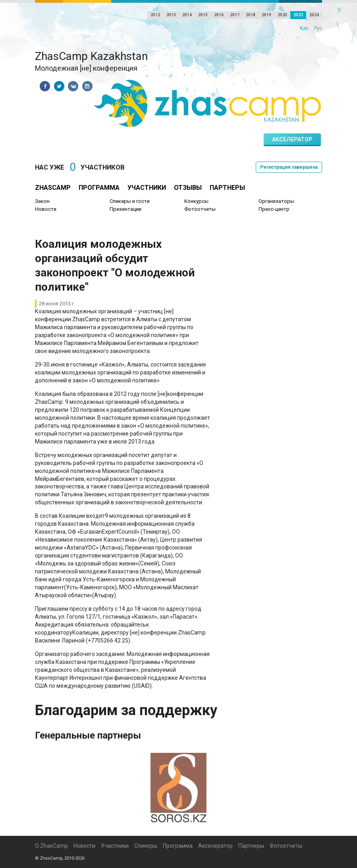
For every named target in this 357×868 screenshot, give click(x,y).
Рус (318, 28)
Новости (46, 209)
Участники (147, 188)
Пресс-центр (274, 209)
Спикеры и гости (130, 201)
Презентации (125, 209)
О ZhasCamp (51, 846)
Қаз (304, 28)
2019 (266, 15)
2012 (155, 15)
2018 (251, 15)
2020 (282, 15)
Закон (42, 201)
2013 (171, 15)
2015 (203, 15)
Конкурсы (196, 201)
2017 (235, 15)
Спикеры (146, 846)
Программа (99, 188)
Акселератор (292, 139)
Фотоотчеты (200, 209)
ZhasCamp (53, 188)
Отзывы (188, 188)
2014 (187, 15)
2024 (314, 15)
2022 (298, 15)
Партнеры (227, 188)
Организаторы (276, 201)
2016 (219, 15)
